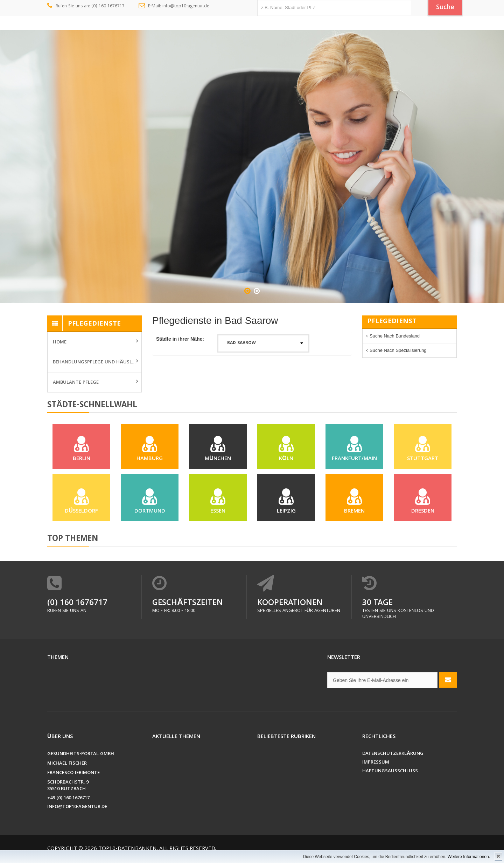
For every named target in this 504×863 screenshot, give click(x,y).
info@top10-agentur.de (77, 811)
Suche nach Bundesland (395, 336)
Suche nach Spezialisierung (398, 350)
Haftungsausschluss (390, 775)
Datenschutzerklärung (393, 757)
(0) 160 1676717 (77, 607)
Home (60, 342)
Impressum (376, 766)
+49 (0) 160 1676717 (68, 802)
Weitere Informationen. (469, 857)
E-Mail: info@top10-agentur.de (174, 6)
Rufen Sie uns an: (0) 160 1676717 (86, 6)
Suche (444, 8)
